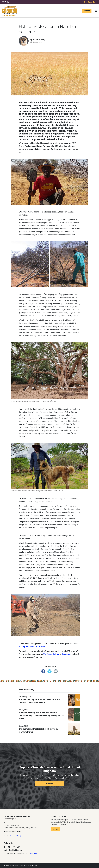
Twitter (56, 654)
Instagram (67, 654)
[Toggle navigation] (96, 11)
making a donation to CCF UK (32, 646)
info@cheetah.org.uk (16, 836)
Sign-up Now (33, 853)
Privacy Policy (33, 865)
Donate (87, 11)
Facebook (48, 654)
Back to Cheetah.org (89, 2)
